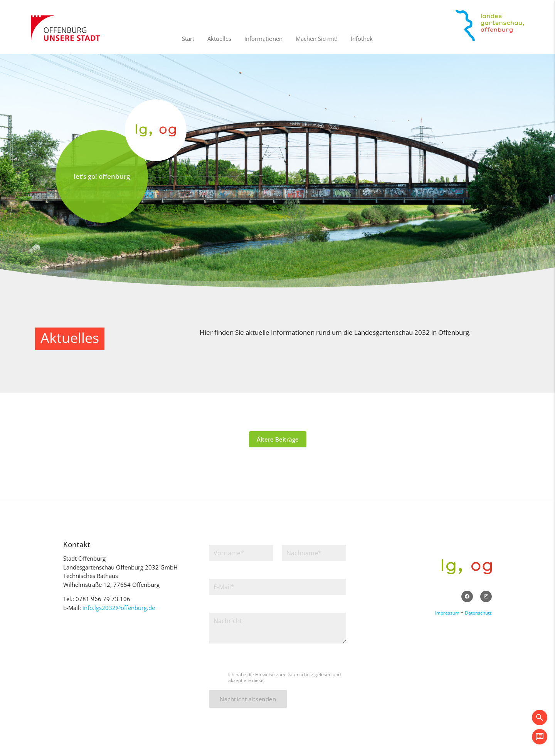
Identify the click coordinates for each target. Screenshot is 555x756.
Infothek (362, 39)
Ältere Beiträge (278, 439)
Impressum (447, 613)
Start (188, 39)
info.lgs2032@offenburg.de (119, 608)
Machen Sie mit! (317, 39)
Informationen (263, 39)
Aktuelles (219, 39)
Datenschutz (478, 613)
